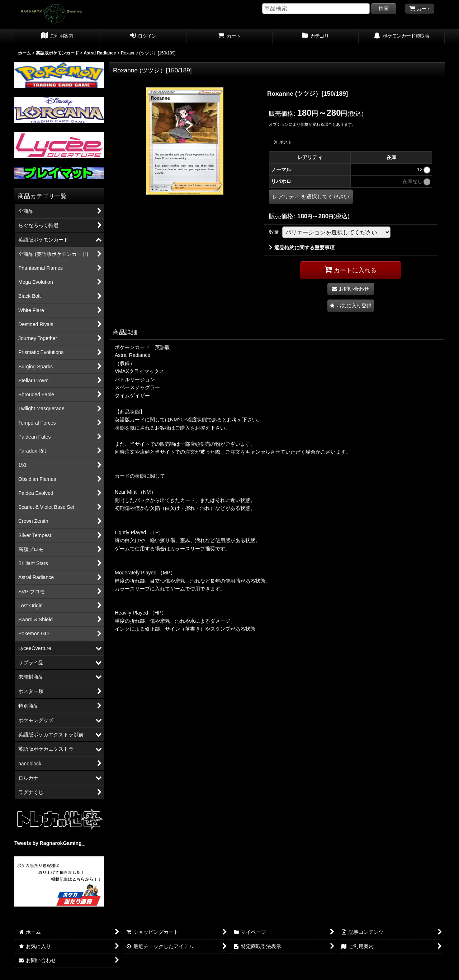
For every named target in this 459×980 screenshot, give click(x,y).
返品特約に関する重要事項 (302, 248)
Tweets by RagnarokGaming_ (49, 843)
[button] (351, 306)
